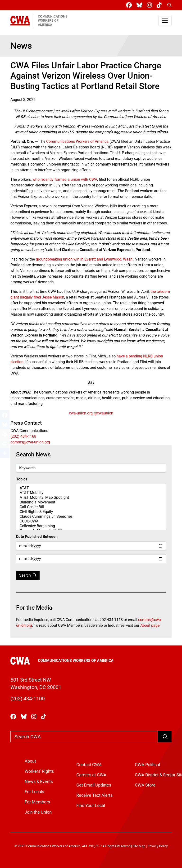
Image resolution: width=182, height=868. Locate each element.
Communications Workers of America (77, 141)
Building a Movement (91, 502)
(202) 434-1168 (23, 436)
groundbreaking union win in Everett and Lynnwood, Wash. (85, 259)
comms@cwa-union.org (30, 442)
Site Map (139, 846)
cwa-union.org (81, 413)
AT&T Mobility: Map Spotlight (91, 498)
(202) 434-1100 (28, 699)
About (30, 761)
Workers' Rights (39, 771)
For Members (37, 802)
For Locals (34, 792)
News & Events (39, 781)
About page (150, 625)
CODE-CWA (91, 521)
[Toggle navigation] (165, 21)
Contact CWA (89, 765)
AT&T (91, 488)
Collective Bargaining (91, 526)
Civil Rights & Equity (91, 512)
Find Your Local (91, 805)
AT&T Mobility (91, 493)
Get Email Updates (94, 785)
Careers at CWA (91, 775)
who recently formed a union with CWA (65, 179)
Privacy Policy (158, 846)
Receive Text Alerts (94, 795)
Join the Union (38, 812)
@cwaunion (103, 413)
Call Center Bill (91, 507)
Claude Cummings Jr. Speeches (91, 517)
